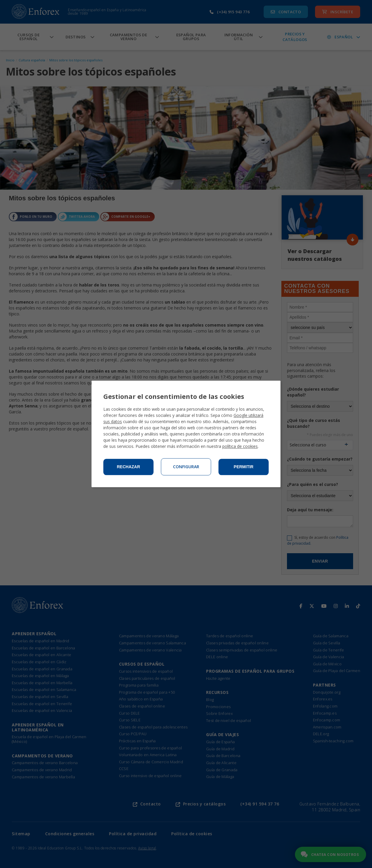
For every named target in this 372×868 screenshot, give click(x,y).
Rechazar (129, 467)
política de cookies (240, 447)
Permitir (244, 467)
